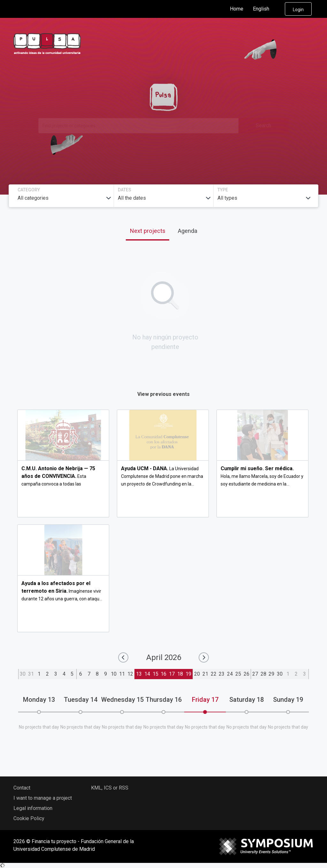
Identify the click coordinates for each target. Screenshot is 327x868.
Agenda (188, 231)
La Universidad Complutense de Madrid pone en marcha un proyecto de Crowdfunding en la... (162, 476)
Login (298, 10)
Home (237, 9)
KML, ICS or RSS (110, 788)
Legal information (33, 808)
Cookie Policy (29, 818)
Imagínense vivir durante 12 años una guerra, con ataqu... (62, 591)
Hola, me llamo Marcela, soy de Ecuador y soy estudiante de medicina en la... (262, 476)
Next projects (148, 231)
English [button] (266, 9)
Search (263, 126)
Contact (22, 788)
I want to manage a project (43, 798)
